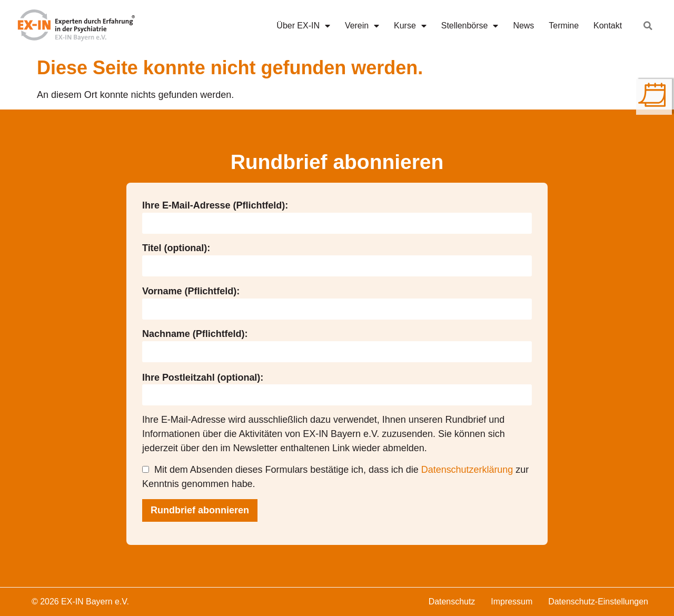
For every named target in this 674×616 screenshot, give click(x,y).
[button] (648, 26)
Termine (564, 26)
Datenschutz (452, 602)
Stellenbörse (470, 26)
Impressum (512, 602)
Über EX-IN (303, 26)
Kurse (410, 26)
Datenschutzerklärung (467, 470)
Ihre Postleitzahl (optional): (203, 377)
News (523, 26)
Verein (362, 26)
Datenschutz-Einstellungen (598, 602)
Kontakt (608, 26)
